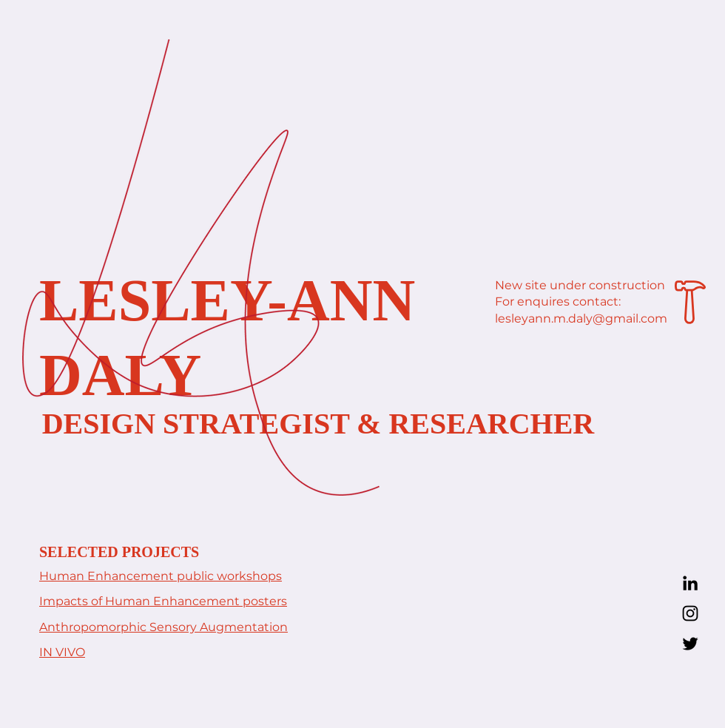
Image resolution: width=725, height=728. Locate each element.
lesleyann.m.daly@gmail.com (581, 318)
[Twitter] (690, 644)
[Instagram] (690, 613)
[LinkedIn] (690, 583)
